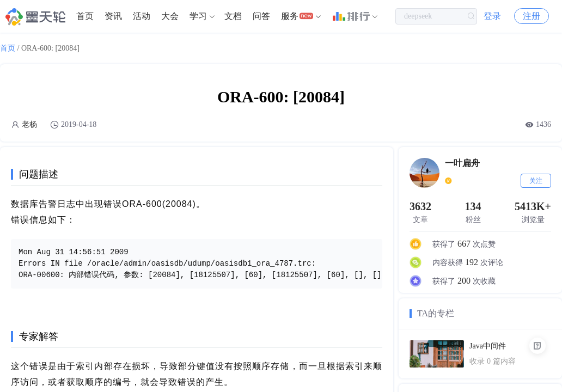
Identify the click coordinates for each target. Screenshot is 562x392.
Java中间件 (488, 346)
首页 (85, 16)
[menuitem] (85, 16)
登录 (492, 16)
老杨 (29, 124)
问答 (261, 16)
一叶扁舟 (462, 163)
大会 (170, 16)
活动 (142, 16)
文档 (233, 16)
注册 (532, 16)
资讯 (113, 16)
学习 (198, 16)
